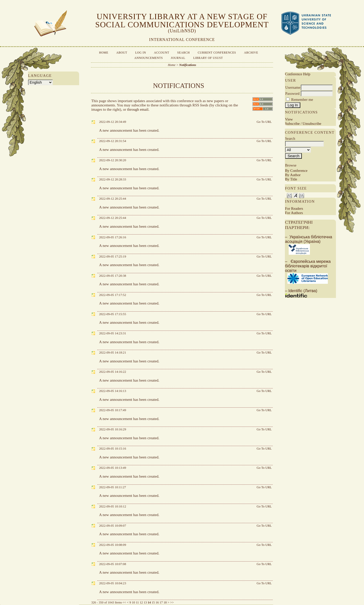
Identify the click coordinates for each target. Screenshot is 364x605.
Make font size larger (302, 195)
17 (161, 602)
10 (133, 602)
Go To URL (264, 122)
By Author (293, 175)
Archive (251, 53)
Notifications (188, 65)
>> (172, 602)
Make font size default (295, 195)
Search (184, 53)
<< (124, 602)
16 (157, 602)
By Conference (296, 171)
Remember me (302, 100)
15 (153, 602)
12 (141, 602)
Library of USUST (208, 58)
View (289, 119)
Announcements (149, 58)
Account (162, 53)
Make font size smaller (289, 195)
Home (104, 53)
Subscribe (292, 124)
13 (145, 602)
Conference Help (298, 74)
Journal (178, 58)
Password (292, 94)
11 (137, 602)
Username (293, 87)
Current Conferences (217, 53)
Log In (141, 53)
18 (165, 602)
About (122, 53)
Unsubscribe (312, 124)
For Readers (294, 208)
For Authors (294, 213)
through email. (138, 109)
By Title (291, 179)
